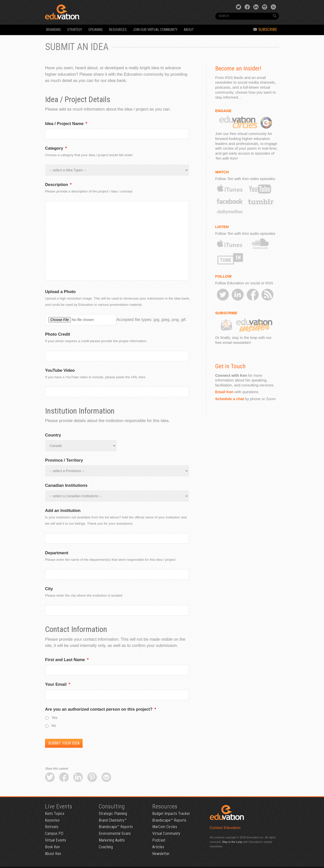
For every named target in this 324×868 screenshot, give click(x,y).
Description (58, 185)
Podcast (159, 840)
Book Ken (53, 847)
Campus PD (54, 834)
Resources (118, 30)
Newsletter (161, 854)
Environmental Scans (115, 834)
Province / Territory (64, 460)
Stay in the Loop (232, 842)
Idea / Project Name (66, 124)
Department (57, 553)
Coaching (106, 847)
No (54, 726)
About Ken (53, 854)
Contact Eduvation (225, 828)
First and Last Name (67, 660)
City (49, 589)
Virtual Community (166, 834)
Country (53, 435)
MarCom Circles (165, 827)
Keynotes (52, 820)
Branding (54, 30)
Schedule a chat (230, 399)
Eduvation (90, 12)
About (189, 30)
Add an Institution (63, 511)
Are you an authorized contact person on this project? (101, 709)
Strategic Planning (113, 814)
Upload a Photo (60, 292)
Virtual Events (56, 840)
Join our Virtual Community (155, 30)
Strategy (75, 30)
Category (56, 148)
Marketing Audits (112, 840)
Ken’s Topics (55, 814)
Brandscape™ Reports (116, 827)
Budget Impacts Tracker (171, 814)
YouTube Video (60, 370)
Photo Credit (58, 334)
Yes (54, 718)
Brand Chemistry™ (113, 820)
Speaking (96, 30)
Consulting (112, 806)
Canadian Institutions (66, 485)
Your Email (58, 684)
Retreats (52, 827)
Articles (158, 847)
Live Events (59, 806)
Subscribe (265, 30)
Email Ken (224, 392)
